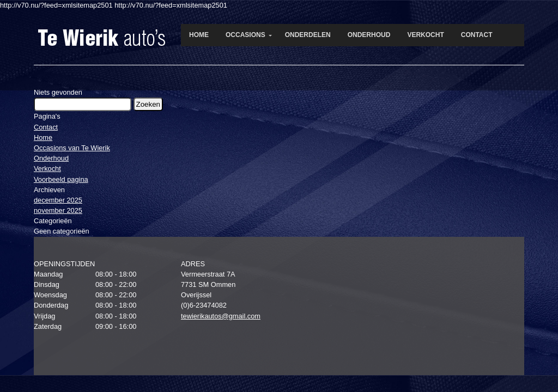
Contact (46, 127)
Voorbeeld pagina (61, 179)
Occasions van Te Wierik (72, 148)
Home (43, 137)
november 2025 (58, 210)
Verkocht (47, 169)
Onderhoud (51, 158)
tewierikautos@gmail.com (221, 316)
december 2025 (58, 200)
